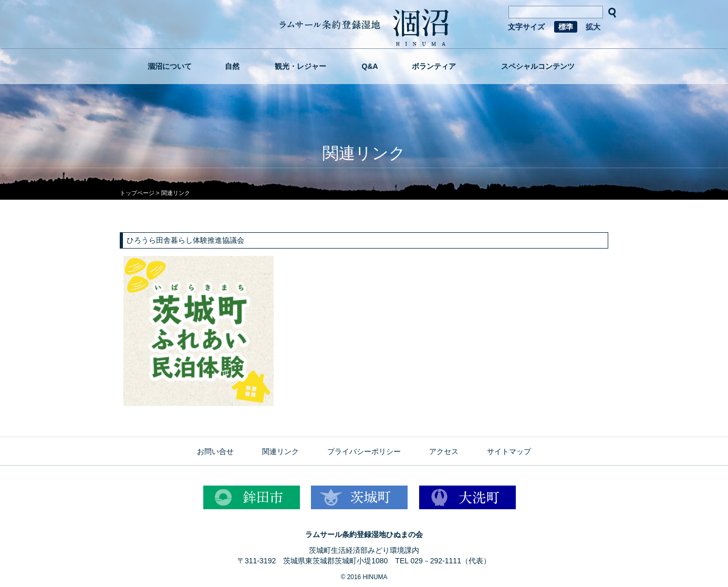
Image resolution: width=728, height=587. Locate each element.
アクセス (444, 451)
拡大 (593, 27)
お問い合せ (215, 451)
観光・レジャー (300, 66)
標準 (566, 27)
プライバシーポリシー (364, 451)
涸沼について (170, 66)
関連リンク (280, 451)
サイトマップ (509, 451)
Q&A (370, 66)
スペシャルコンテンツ (538, 66)
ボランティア (434, 66)
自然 (232, 66)
